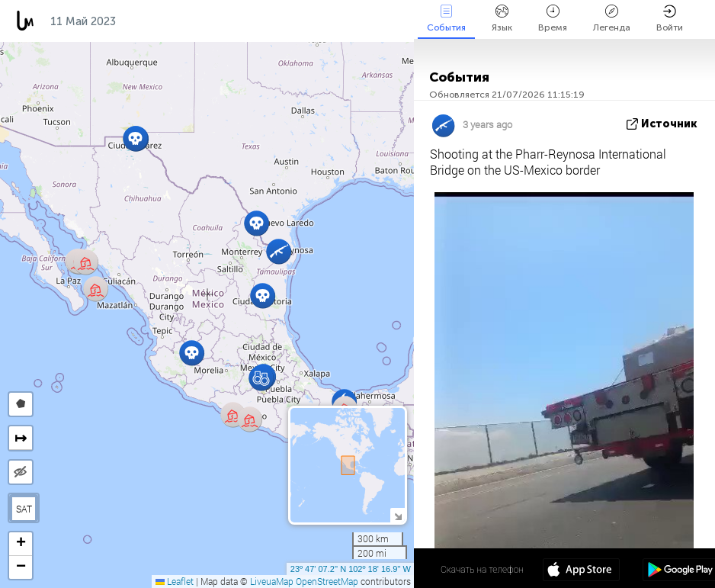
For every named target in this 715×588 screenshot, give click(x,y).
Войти (670, 19)
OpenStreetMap (327, 581)
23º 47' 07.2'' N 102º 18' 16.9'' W (351, 569)
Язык (502, 19)
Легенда (612, 19)
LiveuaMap (272, 581)
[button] (261, 378)
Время (553, 19)
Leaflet (175, 581)
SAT (24, 509)
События (446, 19)
